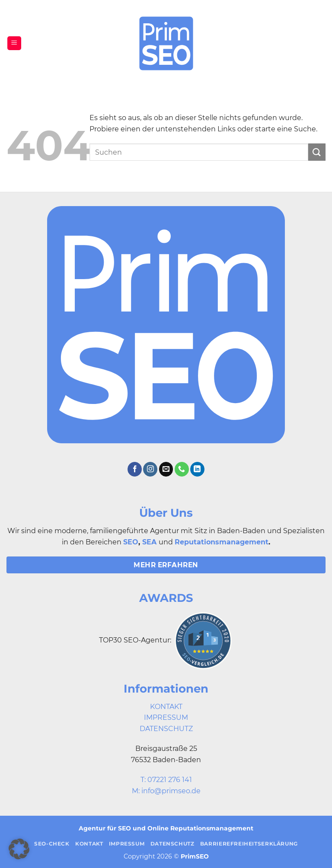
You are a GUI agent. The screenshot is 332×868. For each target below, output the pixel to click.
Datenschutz (172, 844)
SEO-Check (52, 844)
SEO (131, 542)
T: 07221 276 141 (166, 780)
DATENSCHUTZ (166, 729)
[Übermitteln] (317, 152)
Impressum (127, 844)
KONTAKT (166, 707)
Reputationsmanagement (222, 542)
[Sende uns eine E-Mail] (166, 469)
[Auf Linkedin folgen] (197, 469)
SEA (149, 542)
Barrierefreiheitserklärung (249, 844)
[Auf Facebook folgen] (135, 469)
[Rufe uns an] (182, 469)
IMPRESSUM (166, 717)
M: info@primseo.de (166, 791)
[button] (14, 43)
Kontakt (89, 844)
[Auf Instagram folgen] (150, 469)
